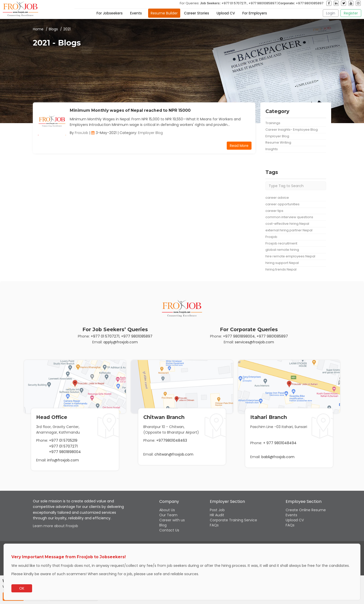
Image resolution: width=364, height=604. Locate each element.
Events (136, 13)
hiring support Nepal (282, 263)
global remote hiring (282, 250)
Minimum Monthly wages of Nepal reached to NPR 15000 (130, 110)
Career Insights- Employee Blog (292, 130)
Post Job (217, 510)
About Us (167, 510)
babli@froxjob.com (278, 457)
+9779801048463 (172, 440)
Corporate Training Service (233, 520)
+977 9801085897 (262, 3)
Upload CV (226, 13)
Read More (239, 146)
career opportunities (282, 204)
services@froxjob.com (254, 342)
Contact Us (169, 530)
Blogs (53, 29)
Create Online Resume (306, 510)
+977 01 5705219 (63, 440)
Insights (272, 149)
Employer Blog (150, 133)
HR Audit (217, 515)
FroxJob (82, 133)
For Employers (255, 13)
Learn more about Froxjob (55, 526)
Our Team (168, 515)
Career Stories (197, 13)
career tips (274, 211)
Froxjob (271, 237)
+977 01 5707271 (234, 3)
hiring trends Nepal (281, 269)
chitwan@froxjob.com (174, 454)
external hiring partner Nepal (289, 230)
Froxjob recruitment (281, 243)
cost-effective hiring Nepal (287, 224)
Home (38, 29)
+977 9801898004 (239, 336)
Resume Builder (164, 13)
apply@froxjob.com (121, 342)
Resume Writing (278, 142)
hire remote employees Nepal (290, 256)
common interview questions (289, 217)
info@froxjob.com (63, 460)
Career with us (172, 520)
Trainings (273, 123)
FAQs (214, 525)
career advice (277, 198)
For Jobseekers (110, 13)
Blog (163, 525)
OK (22, 588)
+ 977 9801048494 (280, 443)
